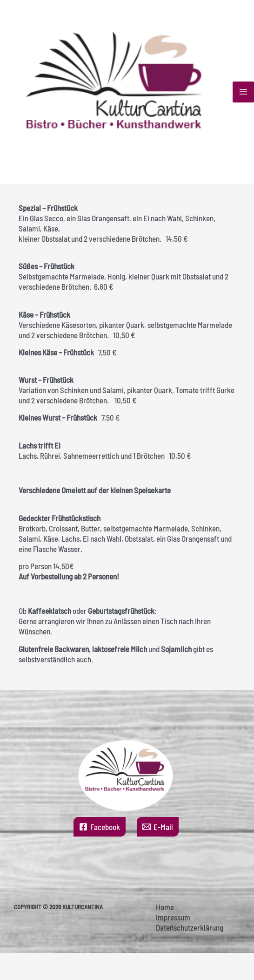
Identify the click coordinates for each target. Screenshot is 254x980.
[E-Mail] (158, 827)
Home (165, 907)
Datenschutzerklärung (190, 927)
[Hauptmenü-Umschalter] (243, 92)
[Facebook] (100, 827)
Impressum (173, 917)
